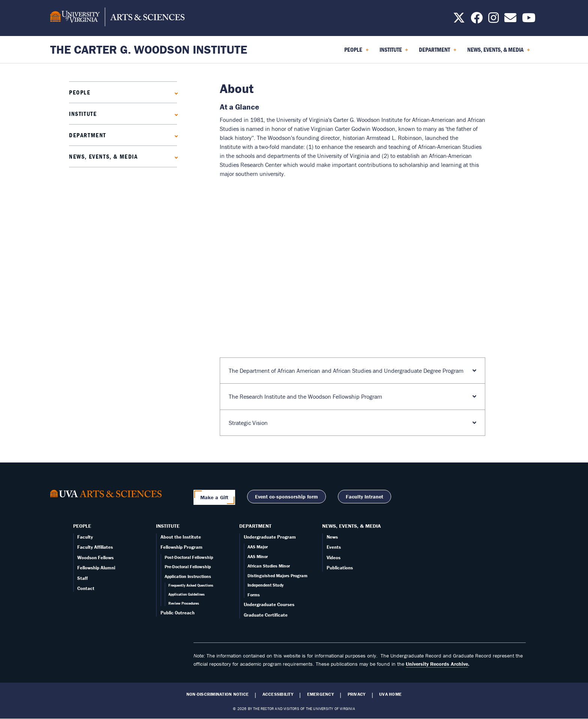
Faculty (85, 537)
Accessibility (278, 694)
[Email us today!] (510, 20)
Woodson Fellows (95, 558)
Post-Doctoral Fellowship (189, 557)
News (332, 537)
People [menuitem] (356, 52)
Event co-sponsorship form (286, 497)
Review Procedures (184, 603)
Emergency (320, 694)
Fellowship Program (181, 547)
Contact (86, 588)
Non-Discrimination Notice (217, 694)
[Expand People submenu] (175, 92)
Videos (334, 558)
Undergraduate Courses (269, 604)
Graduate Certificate (266, 615)
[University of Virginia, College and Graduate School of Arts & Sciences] (117, 18)
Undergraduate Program (270, 537)
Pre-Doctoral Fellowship (188, 567)
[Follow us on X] (459, 20)
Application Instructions (188, 576)
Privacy (357, 694)
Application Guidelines (187, 594)
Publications (340, 568)
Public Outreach (178, 613)
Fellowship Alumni (96, 568)
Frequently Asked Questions (191, 585)
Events (334, 547)
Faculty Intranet (364, 497)
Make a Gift (214, 497)
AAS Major (258, 547)
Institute (83, 114)
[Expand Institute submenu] (175, 114)
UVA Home (390, 694)
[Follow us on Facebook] (477, 20)
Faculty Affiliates (95, 547)
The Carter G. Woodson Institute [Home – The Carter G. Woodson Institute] (149, 49)
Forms (254, 595)
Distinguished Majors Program (277, 576)
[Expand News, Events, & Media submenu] (175, 157)
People (80, 92)
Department (88, 135)
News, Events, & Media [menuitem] (499, 52)
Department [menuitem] (438, 52)
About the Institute (181, 537)
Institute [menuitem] (394, 52)
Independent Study (265, 585)
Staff (82, 578)
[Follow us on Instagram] (493, 20)
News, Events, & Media (103, 156)
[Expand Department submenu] (175, 135)
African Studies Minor (269, 566)
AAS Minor (258, 556)
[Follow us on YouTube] (529, 20)
